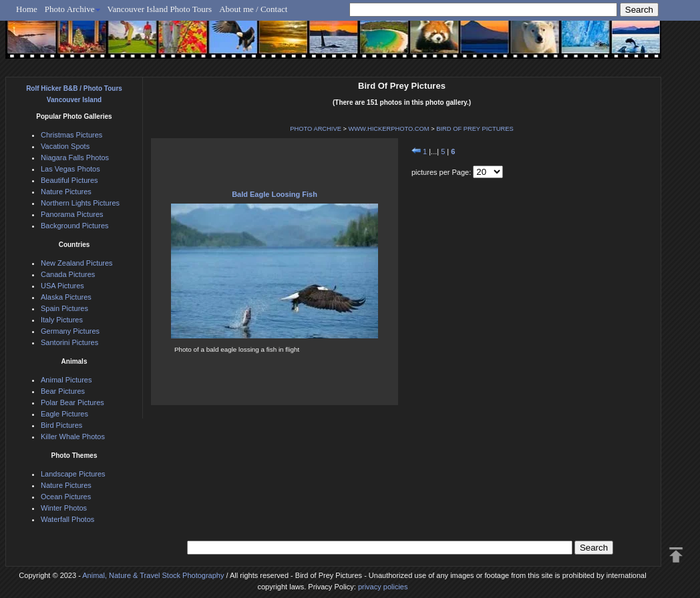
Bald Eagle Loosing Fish (275, 194)
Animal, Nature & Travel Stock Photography (153, 575)
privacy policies (383, 587)
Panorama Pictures (72, 214)
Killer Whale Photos (73, 436)
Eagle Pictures (64, 414)
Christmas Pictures (71, 135)
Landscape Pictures (73, 474)
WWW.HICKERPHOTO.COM (389, 129)
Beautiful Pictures (69, 180)
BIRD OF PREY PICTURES (475, 129)
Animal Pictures (66, 380)
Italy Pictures (62, 320)
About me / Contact (253, 9)
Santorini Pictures (69, 342)
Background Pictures (75, 226)
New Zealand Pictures (77, 263)
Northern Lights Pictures (80, 203)
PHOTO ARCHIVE (316, 129)
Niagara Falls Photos (75, 158)
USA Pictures (62, 286)
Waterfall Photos (67, 519)
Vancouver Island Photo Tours (160, 9)
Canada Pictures (68, 274)
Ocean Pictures (66, 497)
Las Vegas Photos (70, 169)
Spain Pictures (64, 308)
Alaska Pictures (66, 297)
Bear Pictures (63, 391)
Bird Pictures (61, 425)
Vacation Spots (65, 146)
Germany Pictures (70, 331)
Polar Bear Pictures (72, 402)
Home (27, 9)
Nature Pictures (66, 192)
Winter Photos (64, 508)
